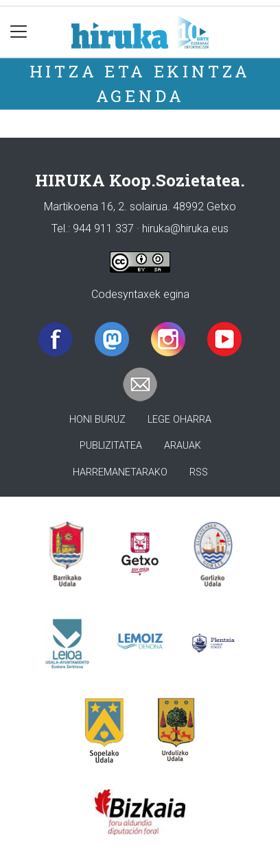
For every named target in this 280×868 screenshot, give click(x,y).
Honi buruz (97, 420)
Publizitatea (111, 446)
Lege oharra (179, 420)
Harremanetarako (120, 472)
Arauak (183, 446)
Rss (199, 472)
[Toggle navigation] (19, 32)
